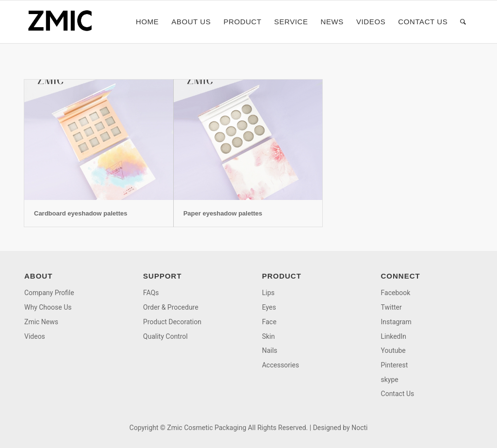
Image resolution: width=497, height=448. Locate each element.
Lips (268, 293)
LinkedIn (394, 336)
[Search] (463, 22)
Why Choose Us (48, 307)
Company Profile (49, 293)
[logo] (63, 22)
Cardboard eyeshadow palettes (81, 213)
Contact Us (398, 394)
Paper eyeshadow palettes (223, 213)
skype (390, 380)
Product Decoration (172, 322)
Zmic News (41, 322)
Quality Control (166, 336)
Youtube (393, 350)
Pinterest (395, 365)
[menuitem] (147, 22)
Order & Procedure (171, 307)
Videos (35, 336)
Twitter (391, 307)
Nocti (359, 428)
